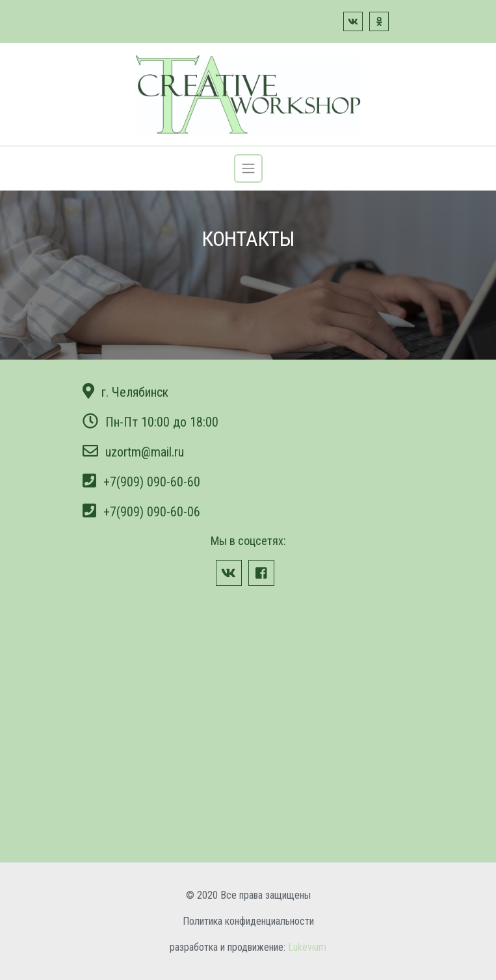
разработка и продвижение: (248, 947)
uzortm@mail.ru (145, 452)
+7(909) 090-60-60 (152, 482)
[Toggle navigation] (248, 168)
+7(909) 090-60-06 (152, 512)
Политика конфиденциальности (248, 921)
